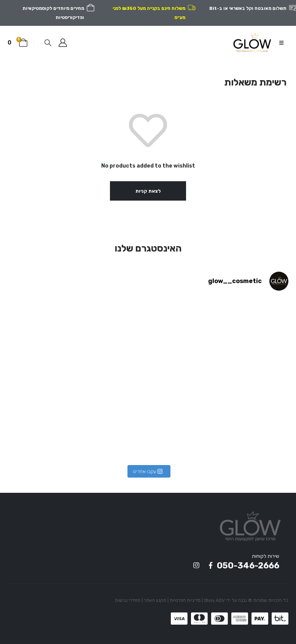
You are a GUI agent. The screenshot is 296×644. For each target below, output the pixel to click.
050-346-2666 (248, 566)
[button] (281, 43)
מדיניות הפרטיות (185, 600)
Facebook (210, 565)
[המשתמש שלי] (63, 43)
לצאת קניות (148, 191)
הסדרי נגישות (128, 600)
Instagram (196, 565)
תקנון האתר (155, 600)
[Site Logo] (252, 43)
